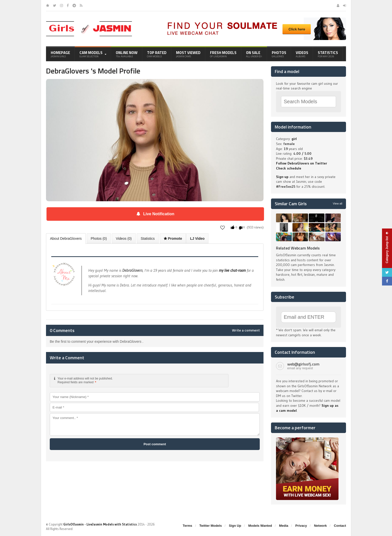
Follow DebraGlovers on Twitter (301, 163)
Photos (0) (99, 238)
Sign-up (282, 177)
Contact (340, 526)
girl (294, 139)
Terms (187, 526)
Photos (279, 54)
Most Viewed (188, 54)
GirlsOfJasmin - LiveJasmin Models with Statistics (100, 524)
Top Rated (157, 54)
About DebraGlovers (66, 238)
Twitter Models (210, 526)
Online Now (127, 54)
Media (284, 526)
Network (320, 526)
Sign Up (235, 526)
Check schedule (289, 168)
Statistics (328, 54)
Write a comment (246, 330)
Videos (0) (124, 238)
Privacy (301, 526)
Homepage (60, 54)
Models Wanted (260, 526)
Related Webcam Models (298, 248)
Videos (302, 54)
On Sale (254, 54)
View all (337, 203)
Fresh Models (223, 54)
